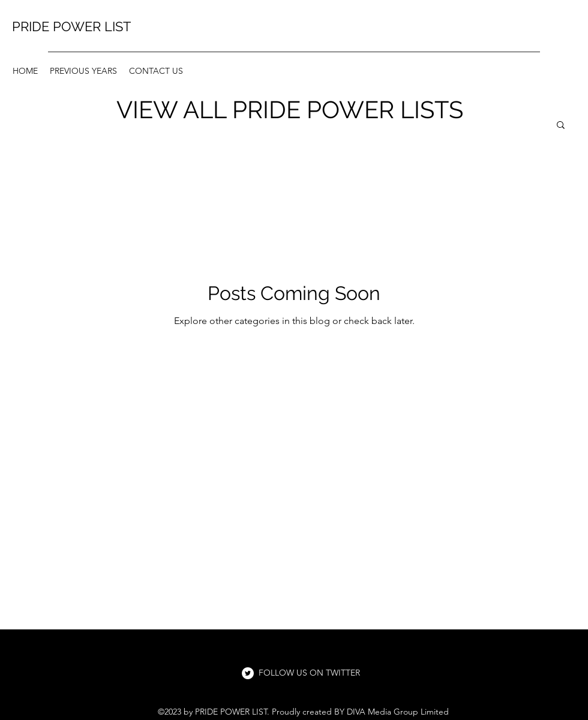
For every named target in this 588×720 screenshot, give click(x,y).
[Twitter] (248, 673)
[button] (561, 126)
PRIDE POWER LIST (71, 26)
